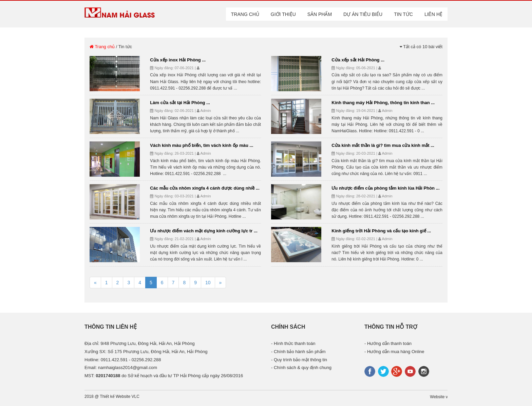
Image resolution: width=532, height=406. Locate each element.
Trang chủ (245, 14)
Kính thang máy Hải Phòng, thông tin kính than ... (383, 103)
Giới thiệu (283, 14)
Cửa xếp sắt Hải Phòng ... (358, 60)
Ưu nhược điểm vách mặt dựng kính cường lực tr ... (204, 231)
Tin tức (403, 14)
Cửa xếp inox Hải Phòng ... (178, 60)
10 (208, 283)
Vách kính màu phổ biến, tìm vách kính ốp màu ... (202, 145)
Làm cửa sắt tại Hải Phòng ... (180, 103)
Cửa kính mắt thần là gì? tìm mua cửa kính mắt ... (383, 145)
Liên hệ (433, 14)
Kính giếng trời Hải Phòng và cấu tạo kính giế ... (381, 231)
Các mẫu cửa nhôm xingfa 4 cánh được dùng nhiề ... (205, 188)
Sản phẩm (320, 14)
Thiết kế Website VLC (119, 397)
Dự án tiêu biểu (363, 14)
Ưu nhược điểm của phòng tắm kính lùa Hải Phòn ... (385, 188)
